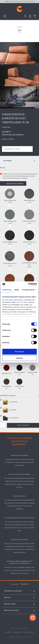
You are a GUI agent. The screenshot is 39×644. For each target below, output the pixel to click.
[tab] (19, 161)
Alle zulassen (19, 352)
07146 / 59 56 (8, 2)
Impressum (18, 632)
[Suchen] (25, 16)
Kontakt (9, 632)
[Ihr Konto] (30, 16)
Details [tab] (17, 290)
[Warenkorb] (35, 16)
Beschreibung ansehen (12, 149)
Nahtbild (4, 396)
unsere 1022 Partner (16, 300)
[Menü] (5, 16)
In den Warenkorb (23, 425)
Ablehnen (19, 358)
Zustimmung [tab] (7, 290)
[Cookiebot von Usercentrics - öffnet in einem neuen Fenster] (28, 284)
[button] (19, 396)
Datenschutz (29, 632)
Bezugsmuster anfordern (15, 183)
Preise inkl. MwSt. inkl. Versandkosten (13, 135)
